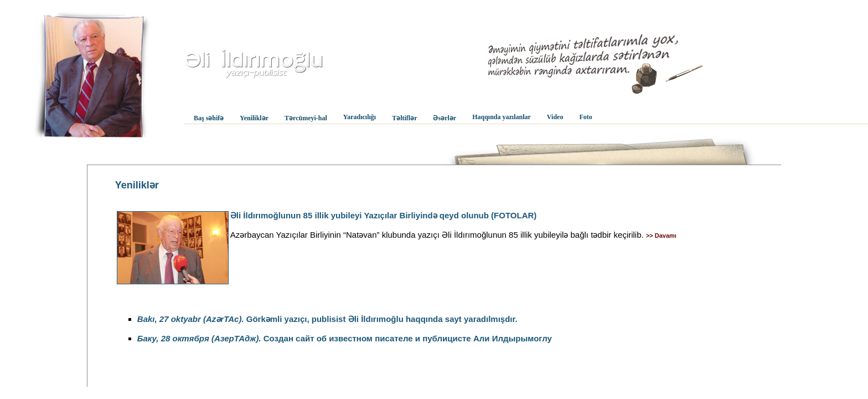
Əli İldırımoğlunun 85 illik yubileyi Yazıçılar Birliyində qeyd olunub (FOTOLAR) (384, 215)
